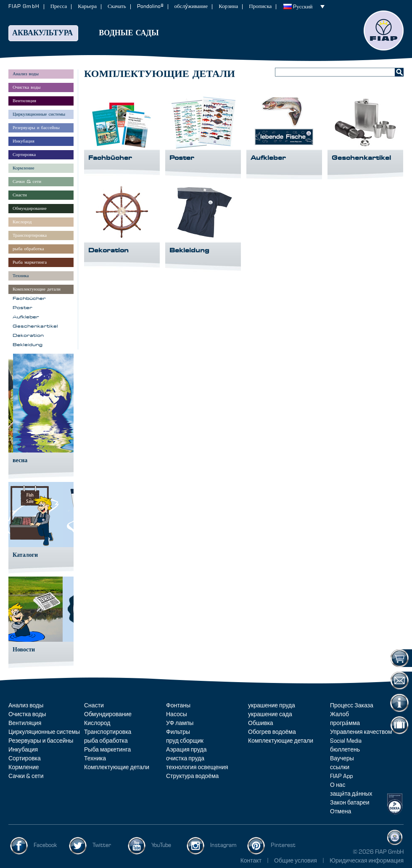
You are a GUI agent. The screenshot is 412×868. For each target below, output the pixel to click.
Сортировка (25, 759)
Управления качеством (361, 732)
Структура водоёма (192, 776)
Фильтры (178, 732)
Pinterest (283, 845)
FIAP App (341, 776)
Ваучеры (342, 759)
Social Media (346, 741)
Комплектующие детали (117, 767)
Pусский (303, 7)
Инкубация (23, 750)
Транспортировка (108, 732)
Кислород (97, 723)
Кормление (24, 767)
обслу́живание (191, 7)
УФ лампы (180, 723)
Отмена (341, 812)
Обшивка (261, 723)
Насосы (177, 715)
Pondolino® (150, 7)
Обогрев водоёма (272, 732)
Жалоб (339, 715)
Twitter (102, 845)
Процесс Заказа (352, 706)
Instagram (223, 845)
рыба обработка (106, 741)
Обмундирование (108, 715)
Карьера (87, 7)
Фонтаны (178, 706)
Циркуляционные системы (44, 732)
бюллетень (345, 750)
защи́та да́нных (351, 794)
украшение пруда (272, 706)
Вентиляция (25, 723)
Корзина (228, 7)
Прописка (260, 7)
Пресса (59, 7)
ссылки (340, 767)
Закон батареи (350, 803)
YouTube (161, 845)
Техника (95, 759)
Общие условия (296, 861)
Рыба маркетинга (107, 750)
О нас (338, 785)
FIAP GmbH (24, 7)
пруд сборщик (185, 741)
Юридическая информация (367, 861)
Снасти (94, 706)
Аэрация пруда (186, 750)
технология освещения (197, 767)
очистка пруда (185, 759)
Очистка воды (27, 715)
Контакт (251, 861)
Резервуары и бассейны (41, 741)
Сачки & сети (26, 776)
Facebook (45, 845)
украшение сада (270, 715)
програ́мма (345, 723)
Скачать (117, 7)
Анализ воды (26, 706)
